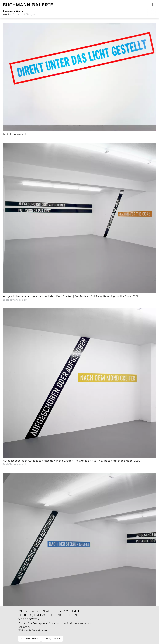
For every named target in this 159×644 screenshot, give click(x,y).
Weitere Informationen (33, 633)
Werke (7, 15)
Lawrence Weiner (14, 11)
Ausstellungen (27, 15)
